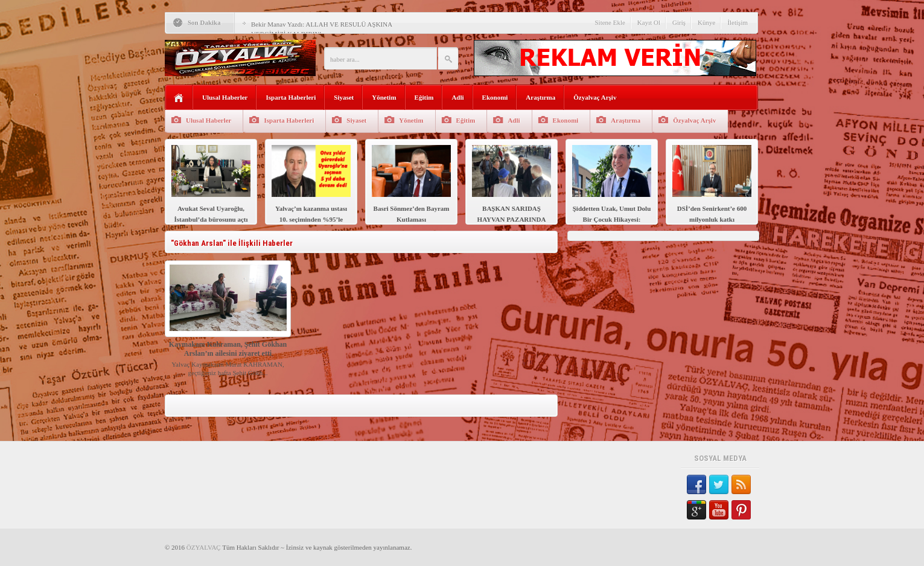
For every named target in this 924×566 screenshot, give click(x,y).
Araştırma (540, 97)
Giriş (679, 22)
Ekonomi (495, 97)
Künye (706, 22)
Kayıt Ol (649, 22)
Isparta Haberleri (291, 97)
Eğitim (424, 97)
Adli (457, 97)
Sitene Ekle (610, 22)
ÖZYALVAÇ (204, 547)
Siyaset (344, 97)
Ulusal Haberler (225, 97)
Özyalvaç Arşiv (595, 97)
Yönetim (384, 97)
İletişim (738, 22)
